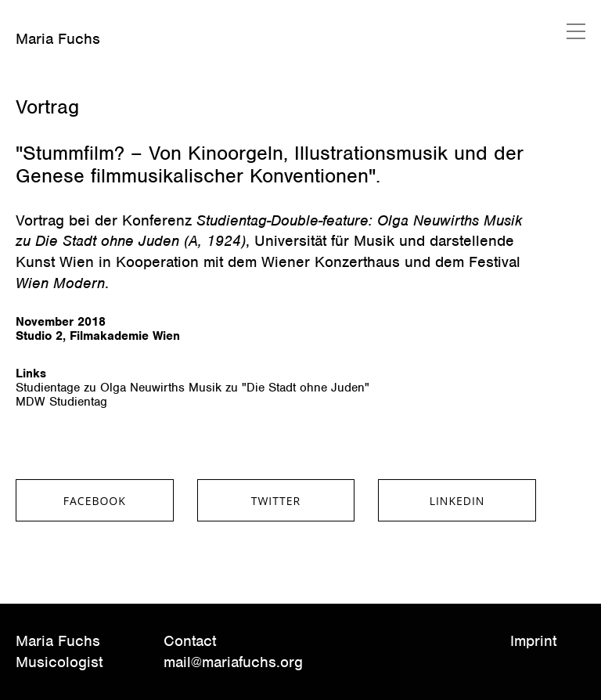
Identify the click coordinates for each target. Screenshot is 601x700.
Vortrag (47, 106)
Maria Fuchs (58, 39)
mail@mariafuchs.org (233, 662)
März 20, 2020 (52, 81)
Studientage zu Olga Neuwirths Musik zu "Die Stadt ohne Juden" (193, 388)
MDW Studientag (61, 402)
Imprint (533, 641)
